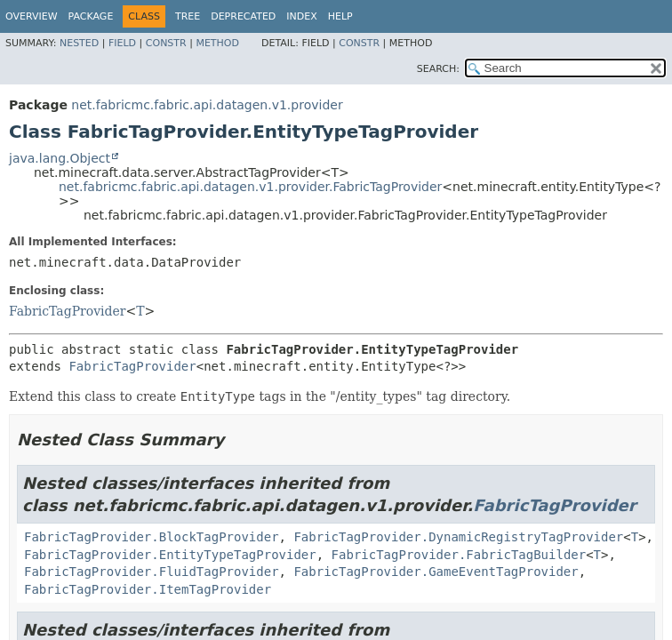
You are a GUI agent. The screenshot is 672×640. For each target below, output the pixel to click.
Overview (32, 16)
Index (301, 16)
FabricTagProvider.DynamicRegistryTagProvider (458, 537)
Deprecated (243, 16)
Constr (166, 43)
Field (122, 43)
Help (340, 16)
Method (217, 43)
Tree (188, 16)
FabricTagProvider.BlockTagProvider (152, 537)
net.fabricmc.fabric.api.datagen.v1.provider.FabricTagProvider (250, 187)
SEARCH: (438, 69)
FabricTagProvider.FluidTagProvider (152, 572)
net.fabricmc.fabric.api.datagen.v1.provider (207, 105)
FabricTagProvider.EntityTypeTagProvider (170, 555)
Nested (79, 43)
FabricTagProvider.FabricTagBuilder (459, 555)
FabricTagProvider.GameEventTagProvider (436, 572)
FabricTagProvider (68, 311)
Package (91, 16)
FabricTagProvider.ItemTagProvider (148, 589)
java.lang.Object (60, 158)
